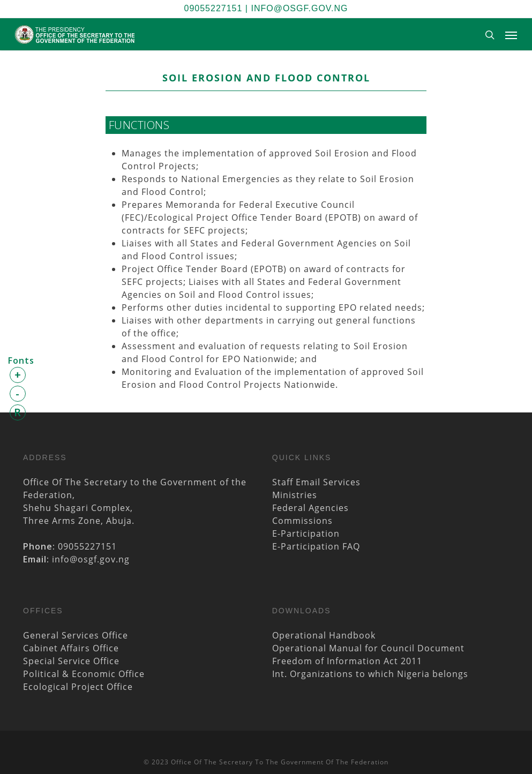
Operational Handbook (324, 635)
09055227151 (213, 8)
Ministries (295, 495)
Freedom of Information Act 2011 (347, 661)
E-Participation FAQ (316, 546)
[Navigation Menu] (511, 35)
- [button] (18, 393)
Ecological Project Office (78, 687)
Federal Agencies (310, 508)
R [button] (18, 412)
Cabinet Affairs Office (71, 648)
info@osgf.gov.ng (299, 8)
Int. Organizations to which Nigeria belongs (370, 674)
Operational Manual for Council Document (368, 648)
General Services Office (76, 635)
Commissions (302, 521)
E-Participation (306, 533)
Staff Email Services (316, 482)
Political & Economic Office (84, 674)
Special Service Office (71, 661)
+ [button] (18, 375)
